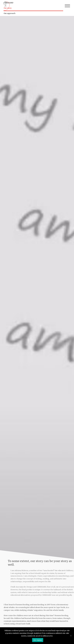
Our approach (10, 13)
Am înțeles (38, 640)
